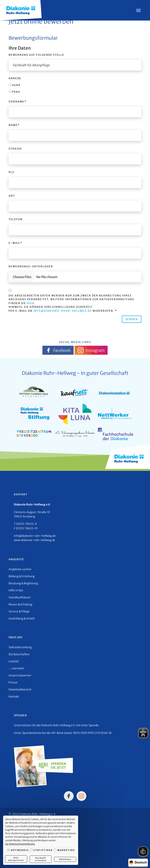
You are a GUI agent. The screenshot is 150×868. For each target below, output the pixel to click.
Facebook (58, 350)
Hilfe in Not (16, 590)
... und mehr (16, 668)
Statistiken (41, 850)
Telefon (16, 219)
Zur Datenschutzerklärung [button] (20, 844)
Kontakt (14, 697)
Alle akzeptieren (16, 859)
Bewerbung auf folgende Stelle (36, 55)
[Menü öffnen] (138, 10)
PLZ (11, 172)
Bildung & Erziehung (22, 576)
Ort (12, 196)
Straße (15, 149)
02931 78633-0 (26, 524)
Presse (13, 682)
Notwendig (18, 850)
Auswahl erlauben (41, 859)
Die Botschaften (19, 654)
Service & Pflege (19, 611)
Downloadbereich (20, 689)
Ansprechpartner (20, 675)
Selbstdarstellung (20, 647)
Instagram (91, 350)
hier (31, 303)
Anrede (15, 78)
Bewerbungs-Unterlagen (31, 266)
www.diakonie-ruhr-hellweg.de (34, 540)
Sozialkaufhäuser (20, 597)
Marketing (64, 850)
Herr (15, 85)
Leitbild (13, 661)
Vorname (17, 102)
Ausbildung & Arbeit (22, 618)
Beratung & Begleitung (23, 583)
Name (14, 125)
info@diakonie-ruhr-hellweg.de (62, 311)
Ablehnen (65, 859)
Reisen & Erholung (20, 604)
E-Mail (15, 243)
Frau (14, 92)
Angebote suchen (20, 569)
